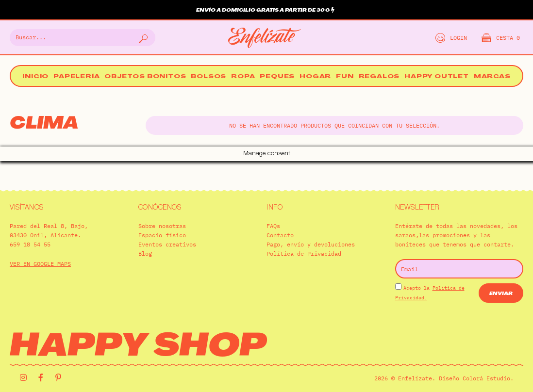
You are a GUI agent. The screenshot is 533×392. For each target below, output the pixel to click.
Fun (345, 77)
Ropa (243, 77)
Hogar (315, 77)
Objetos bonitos (145, 77)
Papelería (76, 77)
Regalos (379, 77)
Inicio (35, 77)
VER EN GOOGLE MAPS (40, 249)
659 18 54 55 (30, 230)
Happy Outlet (437, 77)
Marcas (492, 77)
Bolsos (208, 77)
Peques (277, 77)
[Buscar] (142, 38)
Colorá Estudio (486, 364)
